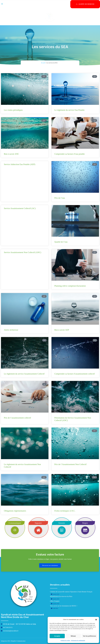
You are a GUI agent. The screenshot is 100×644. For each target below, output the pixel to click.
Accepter (57, 636)
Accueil (43, 63)
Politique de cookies (65, 640)
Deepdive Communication (18, 641)
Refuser (73, 636)
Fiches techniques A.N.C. (65, 511)
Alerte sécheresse (11, 330)
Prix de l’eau (60, 198)
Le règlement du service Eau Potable (69, 110)
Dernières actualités (60, 585)
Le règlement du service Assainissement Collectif (24, 374)
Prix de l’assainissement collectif (17, 418)
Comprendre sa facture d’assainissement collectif (75, 374)
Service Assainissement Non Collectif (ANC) (23, 252)
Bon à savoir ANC (11, 154)
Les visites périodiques (13, 110)
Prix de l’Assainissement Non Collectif (70, 464)
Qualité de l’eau (61, 242)
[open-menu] (2, 3)
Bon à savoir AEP (62, 330)
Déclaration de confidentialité (78, 640)
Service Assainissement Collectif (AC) (20, 208)
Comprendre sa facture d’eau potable (70, 154)
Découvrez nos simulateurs (50, 565)
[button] (96, 619)
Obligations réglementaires (15, 511)
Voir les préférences (89, 636)
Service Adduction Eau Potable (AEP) (20, 164)
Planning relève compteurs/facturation (70, 286)
